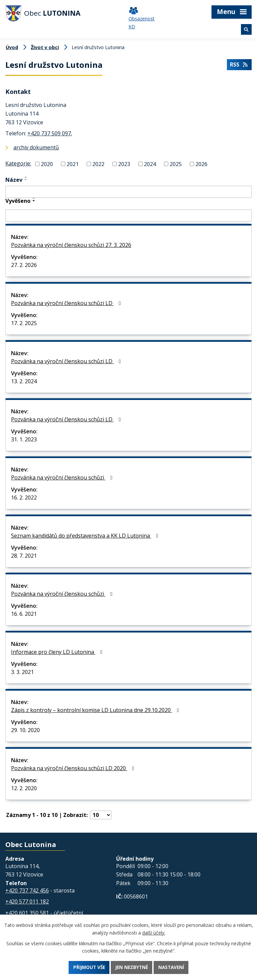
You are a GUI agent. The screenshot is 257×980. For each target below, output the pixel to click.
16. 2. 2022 (24, 498)
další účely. (154, 932)
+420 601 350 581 (27, 913)
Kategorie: (18, 163)
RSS (239, 65)
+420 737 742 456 (27, 890)
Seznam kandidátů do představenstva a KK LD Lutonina (86, 536)
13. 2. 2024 (24, 381)
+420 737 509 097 (49, 133)
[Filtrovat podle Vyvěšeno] (128, 216)
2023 (124, 164)
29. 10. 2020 (25, 730)
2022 (98, 164)
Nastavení (173, 967)
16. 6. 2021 (24, 614)
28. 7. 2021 (24, 556)
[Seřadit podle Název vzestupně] (26, 177)
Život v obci (45, 47)
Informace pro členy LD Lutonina (58, 652)
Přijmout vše (87, 967)
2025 (176, 164)
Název (14, 180)
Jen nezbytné (132, 967)
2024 (150, 164)
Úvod (12, 47)
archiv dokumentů (36, 147)
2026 (201, 164)
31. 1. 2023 (24, 439)
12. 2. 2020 (24, 788)
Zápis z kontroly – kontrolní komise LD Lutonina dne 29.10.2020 (96, 710)
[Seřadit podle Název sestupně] (26, 180)
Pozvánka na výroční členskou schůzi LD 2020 (74, 768)
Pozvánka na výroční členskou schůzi (63, 477)
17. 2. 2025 (24, 323)
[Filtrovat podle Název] (128, 192)
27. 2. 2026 (24, 265)
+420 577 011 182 (27, 901)
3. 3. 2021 (22, 672)
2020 (47, 164)
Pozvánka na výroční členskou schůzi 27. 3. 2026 (71, 245)
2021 (73, 164)
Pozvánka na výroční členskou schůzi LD (67, 303)
